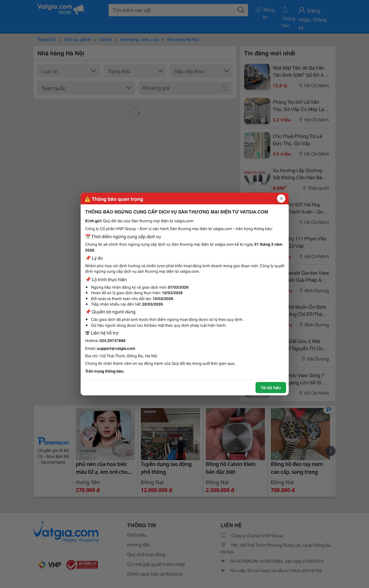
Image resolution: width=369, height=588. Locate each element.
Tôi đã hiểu (271, 387)
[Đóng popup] (281, 198)
